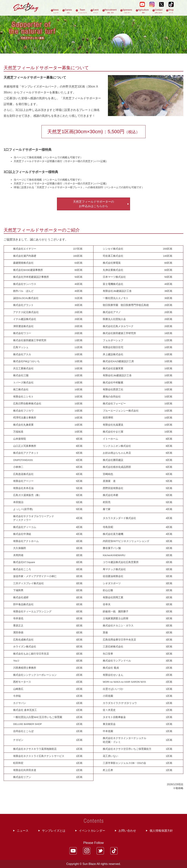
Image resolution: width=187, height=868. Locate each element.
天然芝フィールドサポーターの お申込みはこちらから (93, 204)
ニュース (23, 831)
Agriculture (143, 11)
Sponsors (127, 11)
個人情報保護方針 (161, 831)
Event (96, 11)
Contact (159, 11)
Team (82, 11)
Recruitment (110, 11)
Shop (171, 11)
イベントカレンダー (92, 831)
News (56, 11)
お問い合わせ (127, 831)
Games (68, 11)
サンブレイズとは (54, 831)
